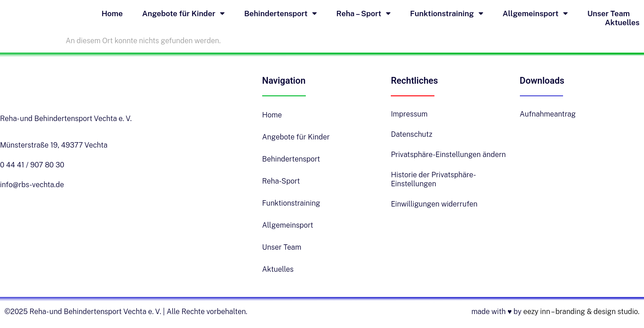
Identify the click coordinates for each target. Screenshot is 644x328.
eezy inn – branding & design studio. (581, 312)
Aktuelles (622, 22)
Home (112, 13)
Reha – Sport (364, 13)
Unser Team (609, 13)
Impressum (409, 114)
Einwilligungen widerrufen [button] (434, 204)
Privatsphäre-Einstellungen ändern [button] (448, 155)
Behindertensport (281, 13)
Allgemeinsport (535, 13)
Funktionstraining (447, 13)
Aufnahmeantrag (548, 114)
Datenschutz (411, 134)
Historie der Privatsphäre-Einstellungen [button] (433, 179)
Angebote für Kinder (183, 13)
